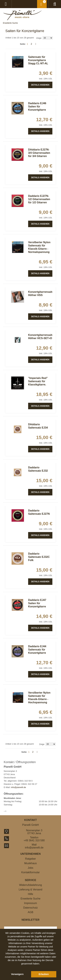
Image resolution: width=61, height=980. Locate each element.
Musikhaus (30, 863)
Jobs (31, 868)
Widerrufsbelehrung (31, 885)
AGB (31, 912)
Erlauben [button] (44, 974)
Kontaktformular (30, 872)
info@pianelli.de (18, 787)
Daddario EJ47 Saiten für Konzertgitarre (37, 603)
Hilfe (30, 894)
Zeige (39, 38)
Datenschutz (30, 908)
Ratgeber (31, 859)
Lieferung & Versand (30, 890)
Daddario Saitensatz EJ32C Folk (39, 557)
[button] (31, 967)
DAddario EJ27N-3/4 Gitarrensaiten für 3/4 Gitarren (39, 153)
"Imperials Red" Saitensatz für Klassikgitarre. (38, 381)
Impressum (30, 903)
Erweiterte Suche (10, 23)
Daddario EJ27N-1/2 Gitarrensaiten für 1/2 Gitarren (39, 199)
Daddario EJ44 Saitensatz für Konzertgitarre (37, 650)
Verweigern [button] (17, 974)
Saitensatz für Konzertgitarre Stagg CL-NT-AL (38, 60)
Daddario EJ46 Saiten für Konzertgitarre (37, 107)
